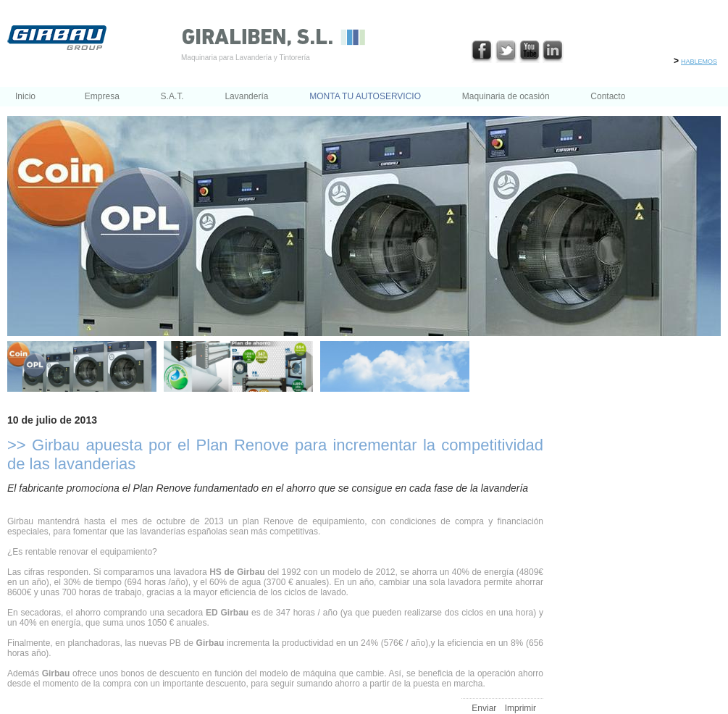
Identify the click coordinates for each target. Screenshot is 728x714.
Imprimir (520, 708)
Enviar (484, 708)
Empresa (102, 96)
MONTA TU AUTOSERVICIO (365, 96)
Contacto (608, 96)
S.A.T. (172, 96)
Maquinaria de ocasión (506, 96)
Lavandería (246, 96)
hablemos (699, 60)
